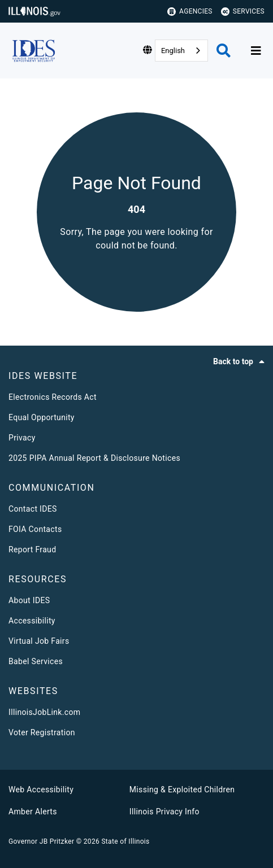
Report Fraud (32, 549)
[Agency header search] (224, 51)
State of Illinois (125, 841)
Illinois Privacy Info (164, 812)
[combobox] (181, 51)
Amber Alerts (33, 812)
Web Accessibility (41, 790)
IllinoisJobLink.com (44, 712)
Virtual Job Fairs (39, 641)
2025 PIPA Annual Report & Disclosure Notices (94, 458)
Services (243, 12)
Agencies (190, 12)
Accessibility (32, 621)
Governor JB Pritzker (41, 841)
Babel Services (36, 661)
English (173, 51)
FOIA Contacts (35, 529)
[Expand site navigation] (256, 51)
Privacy (22, 438)
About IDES (29, 600)
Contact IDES (33, 509)
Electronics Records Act (53, 397)
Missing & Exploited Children (182, 790)
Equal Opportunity (42, 417)
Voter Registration (42, 732)
